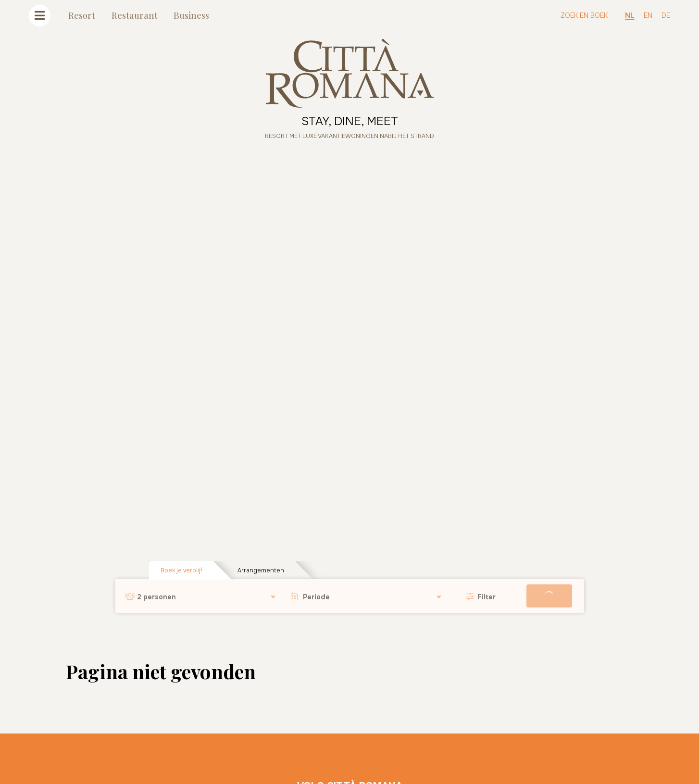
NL (630, 15)
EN (648, 15)
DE (666, 15)
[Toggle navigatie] (40, 16)
